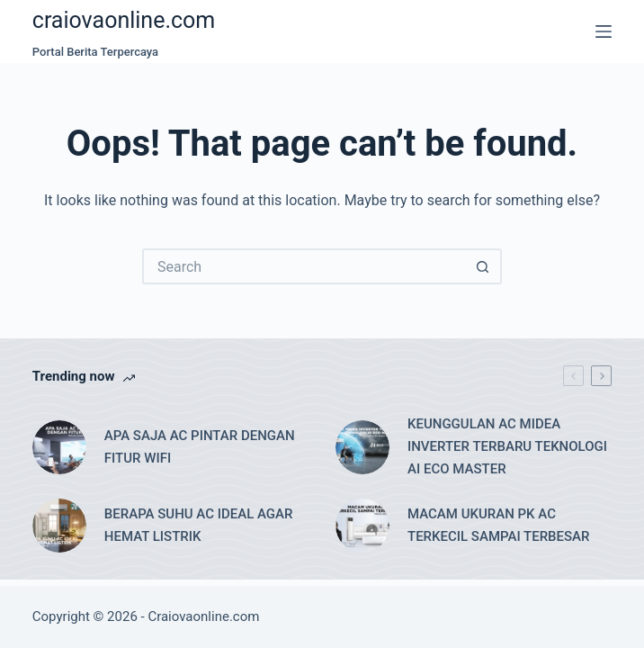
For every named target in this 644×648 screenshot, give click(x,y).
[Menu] (604, 31)
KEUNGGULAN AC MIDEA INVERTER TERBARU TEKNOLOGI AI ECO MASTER (507, 446)
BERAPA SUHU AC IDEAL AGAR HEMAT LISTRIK (199, 525)
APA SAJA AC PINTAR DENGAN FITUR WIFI (200, 447)
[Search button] (484, 266)
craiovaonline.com (124, 20)
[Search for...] (304, 266)
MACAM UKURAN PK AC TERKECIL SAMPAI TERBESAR (499, 525)
